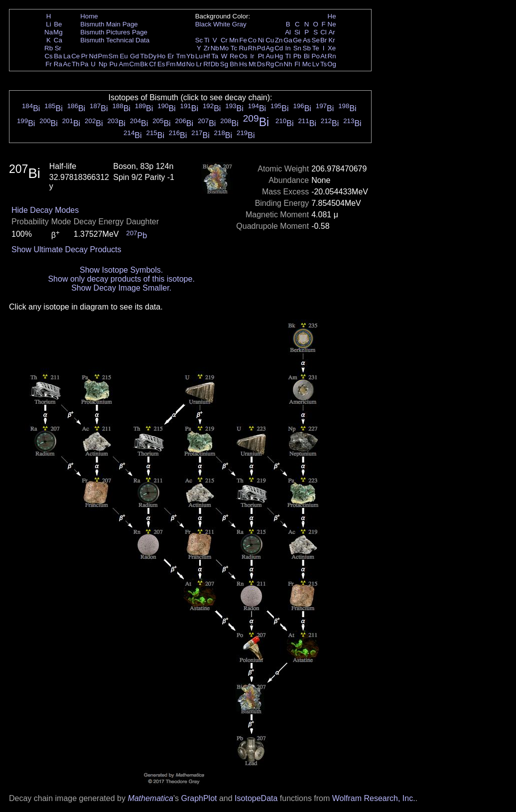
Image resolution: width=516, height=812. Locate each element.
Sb (307, 48)
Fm (171, 64)
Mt (252, 64)
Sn (297, 48)
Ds (261, 64)
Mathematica (150, 798)
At (323, 56)
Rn (332, 56)
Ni (261, 40)
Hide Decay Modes (45, 210)
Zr (207, 48)
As (307, 40)
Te (316, 48)
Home (89, 16)
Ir (252, 56)
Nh (288, 64)
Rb (49, 48)
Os (243, 56)
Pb (297, 56)
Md (181, 64)
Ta (215, 56)
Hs (243, 64)
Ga (288, 40)
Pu (113, 64)
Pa (84, 64)
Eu (124, 56)
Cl (323, 32)
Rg (270, 64)
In (288, 48)
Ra (58, 64)
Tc (234, 48)
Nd (93, 56)
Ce (75, 56)
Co (252, 40)
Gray (239, 24)
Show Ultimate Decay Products (66, 249)
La (67, 56)
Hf (206, 56)
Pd (261, 48)
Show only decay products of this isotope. (121, 279)
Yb (190, 56)
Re (234, 56)
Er (171, 56)
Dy (152, 56)
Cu (270, 40)
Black (203, 24)
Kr (331, 40)
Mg (58, 32)
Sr (58, 48)
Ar (331, 32)
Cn (279, 64)
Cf (152, 64)
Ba (58, 56)
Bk (144, 64)
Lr (199, 64)
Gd (134, 56)
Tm (181, 56)
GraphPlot (199, 798)
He (332, 16)
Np (103, 64)
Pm (103, 56)
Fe (243, 40)
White (222, 24)
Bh (234, 64)
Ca (58, 40)
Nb (215, 48)
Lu (199, 56)
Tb (144, 56)
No (191, 64)
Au (269, 56)
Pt (261, 56)
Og (332, 64)
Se (316, 40)
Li (48, 24)
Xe (332, 48)
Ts (323, 64)
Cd (279, 48)
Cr (224, 40)
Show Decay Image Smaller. (121, 288)
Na (49, 32)
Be (58, 24)
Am (124, 64)
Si (297, 32)
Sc (199, 40)
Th (76, 64)
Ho (161, 56)
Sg (224, 64)
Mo (224, 48)
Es (161, 64)
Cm (135, 64)
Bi (307, 56)
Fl (297, 64)
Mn (234, 40)
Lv (316, 64)
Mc (307, 64)
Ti (207, 40)
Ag (269, 48)
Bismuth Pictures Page (114, 32)
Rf (206, 64)
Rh (252, 48)
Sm (114, 56)
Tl (288, 56)
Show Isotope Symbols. (121, 270)
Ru (243, 48)
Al (288, 32)
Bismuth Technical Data (115, 40)
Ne (332, 24)
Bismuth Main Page (109, 24)
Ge (297, 40)
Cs (48, 56)
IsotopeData (256, 798)
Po (316, 56)
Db (215, 64)
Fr (49, 64)
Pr (84, 56)
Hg (279, 56)
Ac (67, 64)
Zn (279, 40)
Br (323, 40)
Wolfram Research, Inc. (374, 798)
